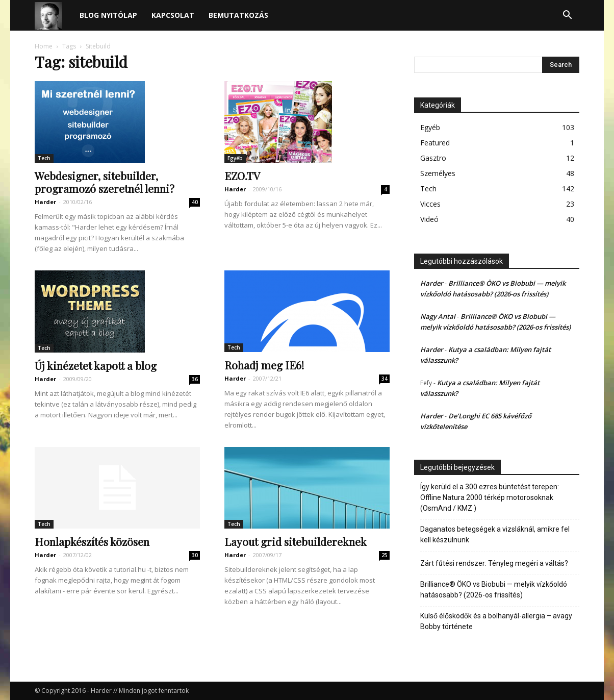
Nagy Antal (438, 316)
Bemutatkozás (238, 15)
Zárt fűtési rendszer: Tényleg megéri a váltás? (494, 563)
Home (44, 46)
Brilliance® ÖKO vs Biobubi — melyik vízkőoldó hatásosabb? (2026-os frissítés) (494, 590)
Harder (45, 202)
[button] (567, 16)
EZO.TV (242, 176)
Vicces (430, 204)
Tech (44, 158)
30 (195, 555)
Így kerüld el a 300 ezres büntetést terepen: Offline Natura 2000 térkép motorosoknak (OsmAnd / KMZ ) (490, 497)
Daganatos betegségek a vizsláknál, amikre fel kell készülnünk (495, 534)
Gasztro (433, 158)
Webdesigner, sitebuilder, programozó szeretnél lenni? (105, 182)
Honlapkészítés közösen (92, 541)
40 (195, 202)
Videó (429, 219)
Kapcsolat (173, 15)
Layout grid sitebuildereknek (296, 541)
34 (385, 379)
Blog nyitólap (108, 15)
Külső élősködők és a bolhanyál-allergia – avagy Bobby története (496, 621)
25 (385, 555)
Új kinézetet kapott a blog (96, 365)
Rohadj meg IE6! (264, 365)
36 (195, 379)
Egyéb (235, 158)
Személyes (438, 173)
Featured (435, 143)
